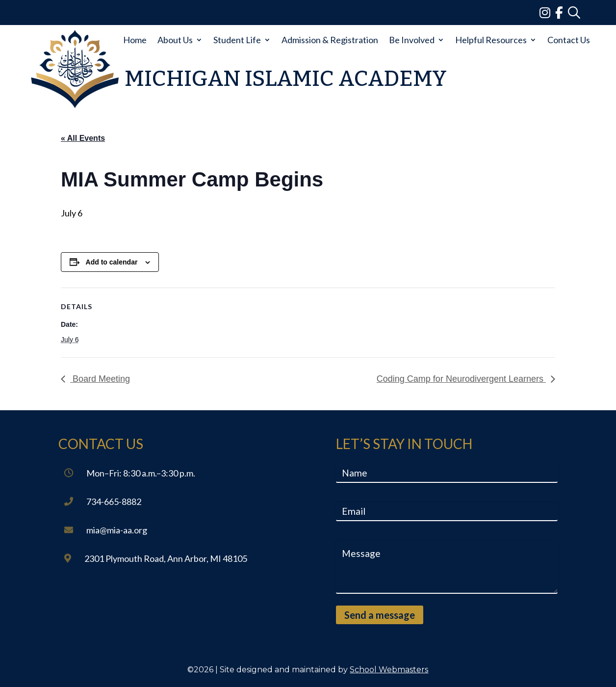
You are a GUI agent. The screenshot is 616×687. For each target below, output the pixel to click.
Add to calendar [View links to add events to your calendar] (112, 262)
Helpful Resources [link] (491, 40)
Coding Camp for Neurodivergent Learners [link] (461, 379)
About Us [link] (175, 40)
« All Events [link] (83, 138)
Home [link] (135, 40)
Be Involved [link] (412, 40)
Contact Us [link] (569, 40)
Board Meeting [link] (100, 379)
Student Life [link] (237, 40)
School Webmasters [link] (389, 670)
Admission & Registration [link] (330, 40)
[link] (547, 12)
